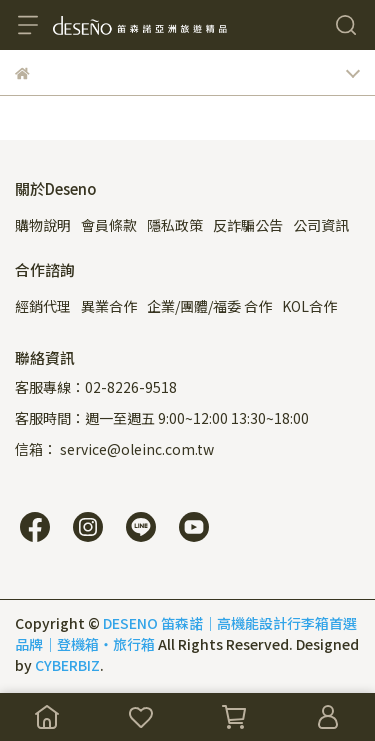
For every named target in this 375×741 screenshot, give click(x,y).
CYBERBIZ (67, 665)
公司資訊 (321, 225)
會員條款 (109, 225)
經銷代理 (43, 306)
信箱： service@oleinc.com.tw (114, 449)
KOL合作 (309, 306)
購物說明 (43, 225)
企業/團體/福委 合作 (209, 306)
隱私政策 (175, 225)
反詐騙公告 (248, 225)
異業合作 (109, 306)
